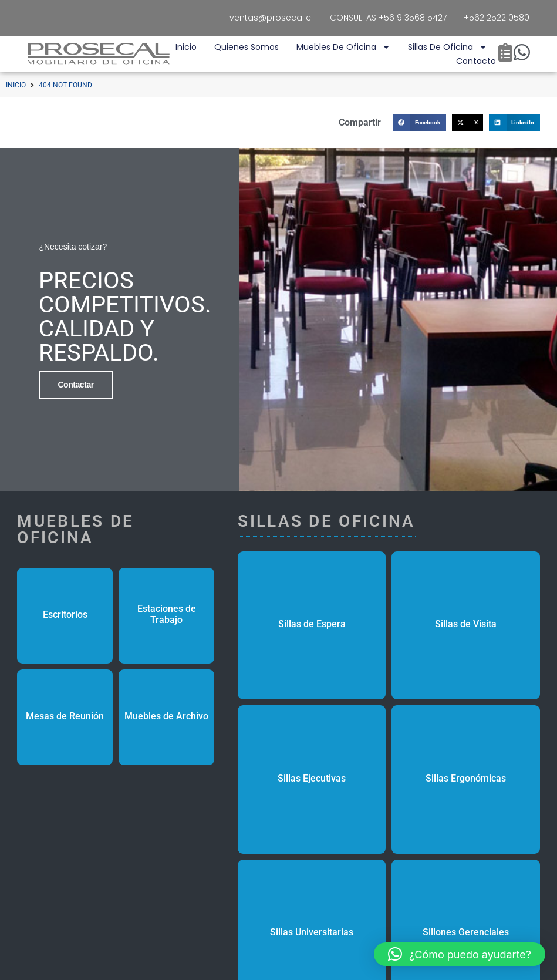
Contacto (476, 61)
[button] (419, 122)
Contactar (75, 383)
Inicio (186, 47)
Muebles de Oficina (343, 47)
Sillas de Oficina (448, 47)
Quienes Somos (247, 47)
